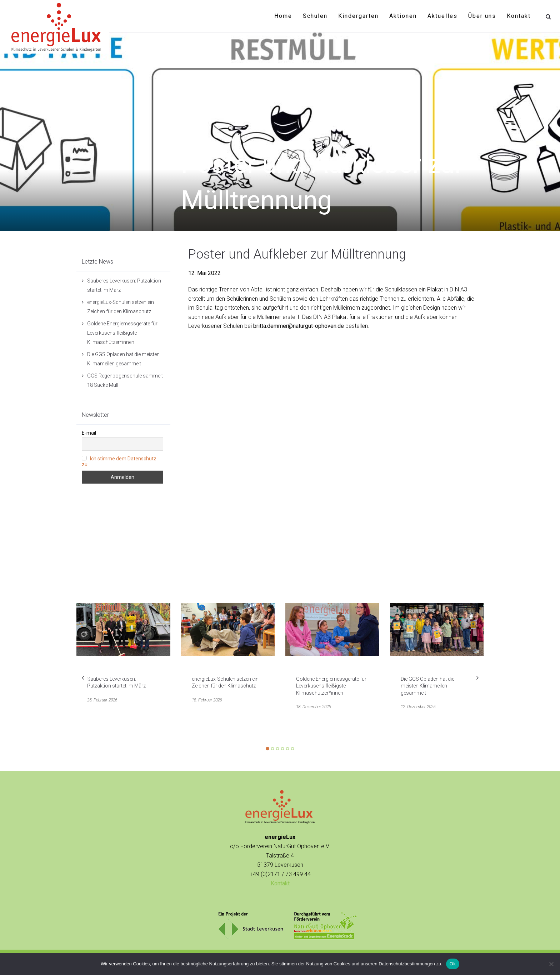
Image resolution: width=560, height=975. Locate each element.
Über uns (482, 16)
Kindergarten (358, 16)
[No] (551, 964)
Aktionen (403, 16)
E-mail (89, 433)
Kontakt (519, 16)
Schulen (315, 16)
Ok (453, 964)
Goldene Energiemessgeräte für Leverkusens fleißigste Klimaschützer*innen (122, 333)
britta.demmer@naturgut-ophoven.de (299, 326)
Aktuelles (442, 16)
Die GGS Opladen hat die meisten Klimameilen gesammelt (427, 686)
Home (283, 16)
